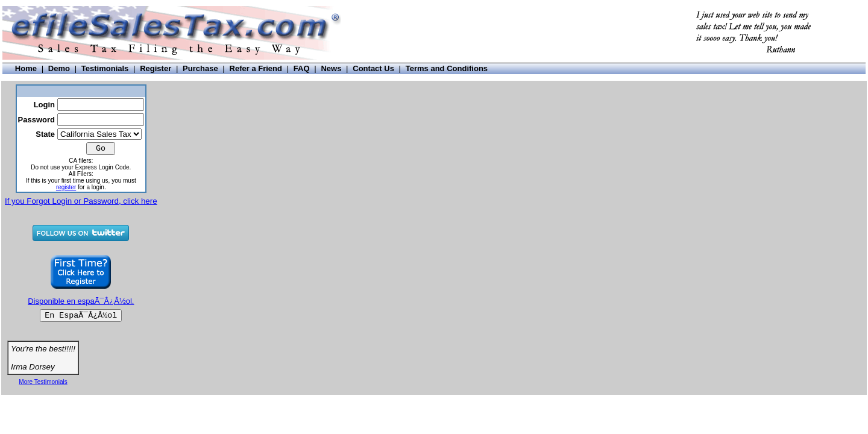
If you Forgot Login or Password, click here (81, 201)
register (66, 187)
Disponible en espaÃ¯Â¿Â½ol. (81, 301)
